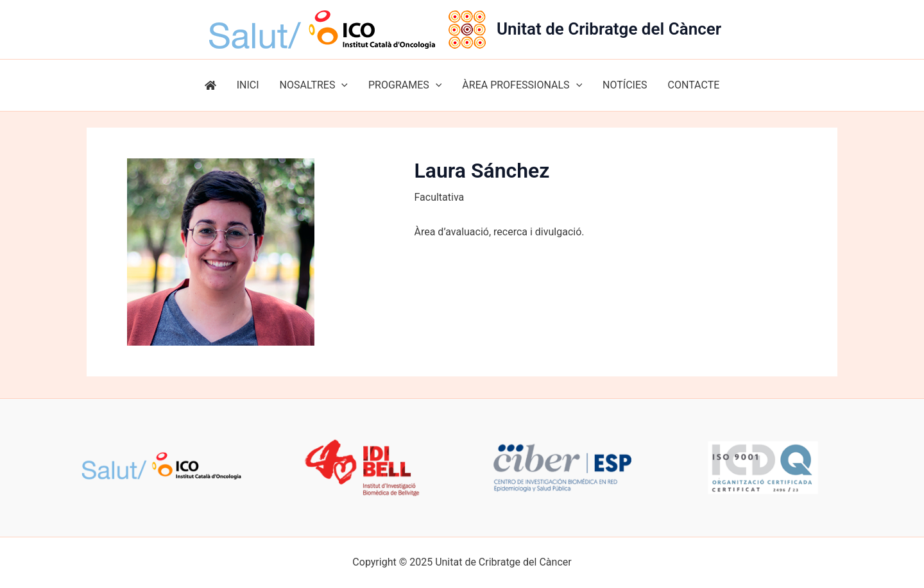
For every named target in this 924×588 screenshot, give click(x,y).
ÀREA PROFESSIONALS (522, 85)
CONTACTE (694, 85)
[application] (341, 85)
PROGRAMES (405, 85)
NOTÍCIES (625, 85)
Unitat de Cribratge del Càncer (609, 29)
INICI (248, 85)
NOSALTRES (314, 85)
